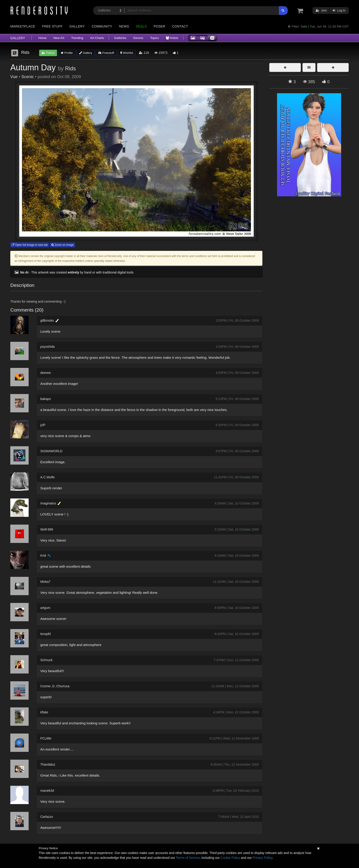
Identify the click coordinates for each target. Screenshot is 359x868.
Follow (48, 53)
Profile (67, 53)
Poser (159, 26)
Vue (14, 77)
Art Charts (97, 38)
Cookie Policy (230, 858)
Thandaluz (48, 764)
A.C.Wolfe (48, 477)
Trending (77, 38)
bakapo (46, 399)
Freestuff (106, 53)
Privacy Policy (262, 858)
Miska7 (45, 582)
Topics (155, 38)
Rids (70, 68)
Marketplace (23, 26)
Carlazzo (47, 817)
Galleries (120, 38)
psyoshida (48, 347)
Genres (138, 38)
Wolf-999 (47, 529)
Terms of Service (188, 858)
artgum (45, 608)
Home (42, 38)
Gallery (77, 26)
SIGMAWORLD (51, 451)
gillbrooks (47, 320)
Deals (141, 26)
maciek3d (47, 791)
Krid (43, 556)
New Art (59, 38)
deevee (46, 373)
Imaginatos (48, 503)
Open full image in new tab (30, 245)
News (124, 26)
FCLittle (46, 738)
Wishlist (127, 53)
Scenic (28, 77)
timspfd (45, 634)
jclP (43, 425)
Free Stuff (52, 26)
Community (102, 26)
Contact (180, 26)
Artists (172, 38)
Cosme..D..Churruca (55, 686)
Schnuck (46, 660)
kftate (44, 712)
